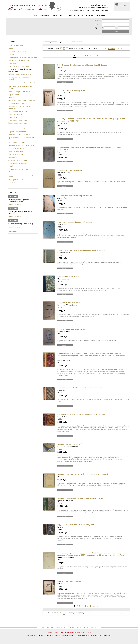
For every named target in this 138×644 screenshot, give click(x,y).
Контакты (45, 15)
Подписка (101, 15)
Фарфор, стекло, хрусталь (18, 163)
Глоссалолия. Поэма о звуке (69, 581)
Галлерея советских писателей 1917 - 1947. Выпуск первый (83, 474)
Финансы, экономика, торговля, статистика (20, 107)
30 (67, 48)
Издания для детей (15, 114)
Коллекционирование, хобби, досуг (22, 92)
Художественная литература (19, 60)
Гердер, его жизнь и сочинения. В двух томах (77, 525)
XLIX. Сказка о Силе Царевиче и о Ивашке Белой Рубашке (82, 65)
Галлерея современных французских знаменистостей (80, 498)
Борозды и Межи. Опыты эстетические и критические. (81, 250)
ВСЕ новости (13, 232)
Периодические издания (17, 132)
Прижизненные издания (17, 126)
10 (61, 48)
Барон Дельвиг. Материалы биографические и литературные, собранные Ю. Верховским (91, 148)
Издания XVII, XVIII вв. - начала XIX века (23, 57)
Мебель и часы (14, 172)
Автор (96, 24)
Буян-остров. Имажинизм (68, 277)
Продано (12, 183)
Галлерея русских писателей (70, 444)
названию (111, 48)
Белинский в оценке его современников (75, 196)
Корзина (124, 6)
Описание (98, 21)
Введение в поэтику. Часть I (69, 303)
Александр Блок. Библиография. (71, 90)
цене (118, 48)
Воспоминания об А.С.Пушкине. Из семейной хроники (81, 388)
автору (104, 48)
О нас (35, 15)
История (11, 54)
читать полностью (15, 205)
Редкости (12, 49)
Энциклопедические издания (19, 123)
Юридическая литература (18, 103)
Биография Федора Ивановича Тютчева (75, 222)
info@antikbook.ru (88, 635)
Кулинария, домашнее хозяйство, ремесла (21, 88)
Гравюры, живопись (16, 151)
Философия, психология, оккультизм (22, 100)
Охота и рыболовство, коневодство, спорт (22, 83)
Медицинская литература (18, 111)
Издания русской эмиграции (19, 66)
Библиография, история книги (20, 74)
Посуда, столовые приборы (18, 169)
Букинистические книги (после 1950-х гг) (22, 139)
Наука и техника (14, 95)
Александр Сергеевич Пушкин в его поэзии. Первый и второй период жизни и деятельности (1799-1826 (91, 120)
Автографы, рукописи (16, 148)
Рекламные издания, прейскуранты (21, 145)
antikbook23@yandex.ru (103, 635)
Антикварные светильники (18, 160)
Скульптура (13, 157)
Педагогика (13, 117)
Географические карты (17, 142)
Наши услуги (58, 15)
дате (122, 48)
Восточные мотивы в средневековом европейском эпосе (82, 414)
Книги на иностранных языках (20, 135)
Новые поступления (16, 46)
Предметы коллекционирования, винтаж (21, 176)
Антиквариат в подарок (17, 51)
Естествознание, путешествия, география (19, 78)
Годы (96, 28)
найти (116, 31)
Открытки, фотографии (17, 154)
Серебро (11, 166)
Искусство (12, 63)
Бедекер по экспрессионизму (70, 170)
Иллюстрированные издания (19, 120)
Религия (11, 97)
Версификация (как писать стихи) (72, 329)
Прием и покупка (85, 15)
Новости (71, 15)
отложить (65, 82)
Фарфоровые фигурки (16, 180)
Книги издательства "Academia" (20, 129)
